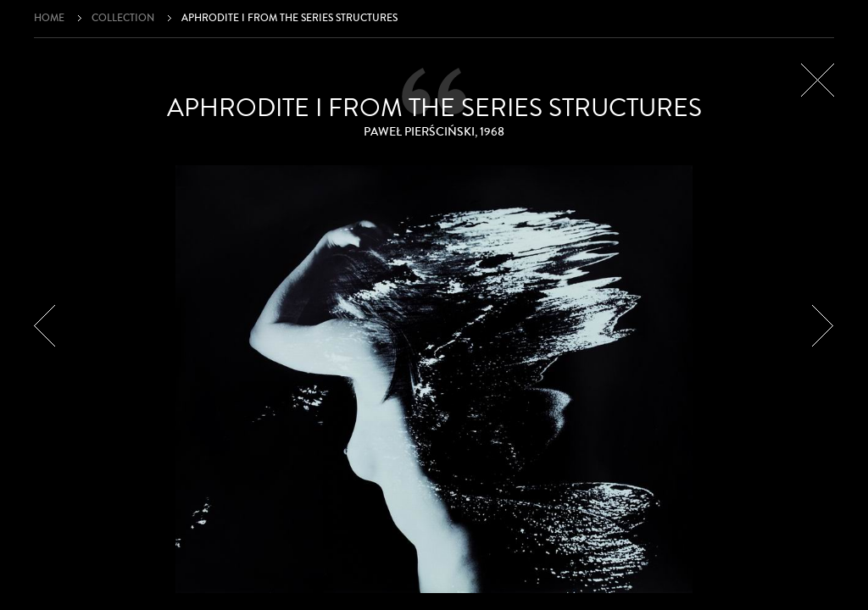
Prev (45, 326)
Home (49, 18)
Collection (123, 18)
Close (818, 80)
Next (823, 326)
